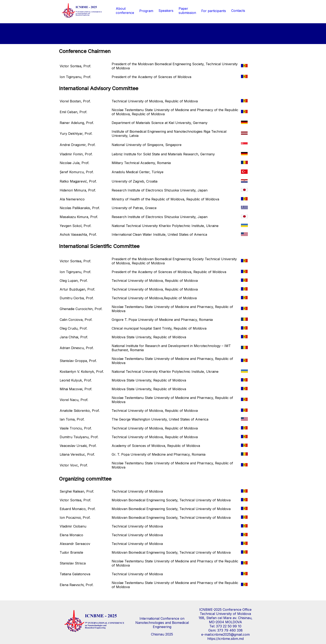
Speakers (166, 11)
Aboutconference (125, 11)
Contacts (238, 11)
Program (146, 11)
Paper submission (187, 11)
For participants (214, 11)
